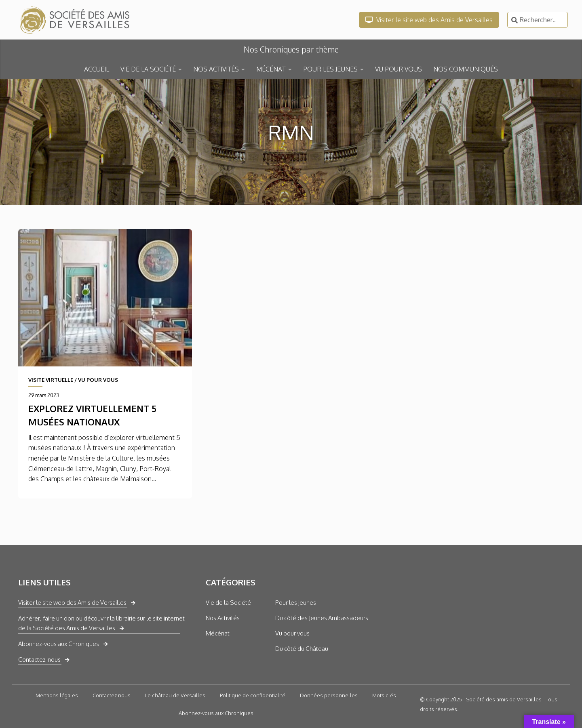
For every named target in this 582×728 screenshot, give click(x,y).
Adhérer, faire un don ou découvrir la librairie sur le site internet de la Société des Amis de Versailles (101, 623)
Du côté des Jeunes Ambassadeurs (322, 618)
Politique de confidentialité (253, 695)
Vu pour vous (292, 633)
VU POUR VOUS (399, 69)
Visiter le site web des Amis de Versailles (429, 20)
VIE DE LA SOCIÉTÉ (148, 69)
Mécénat (218, 633)
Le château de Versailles (175, 695)
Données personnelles (329, 695)
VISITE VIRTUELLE (51, 380)
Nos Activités (223, 618)
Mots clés (384, 695)
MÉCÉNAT (271, 69)
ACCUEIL (97, 69)
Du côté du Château (302, 649)
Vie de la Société (228, 603)
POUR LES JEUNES (330, 69)
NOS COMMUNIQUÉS (466, 69)
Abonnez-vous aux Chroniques (59, 644)
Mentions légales (57, 695)
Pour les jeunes (296, 603)
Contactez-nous (39, 660)
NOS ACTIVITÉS (216, 69)
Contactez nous (112, 695)
